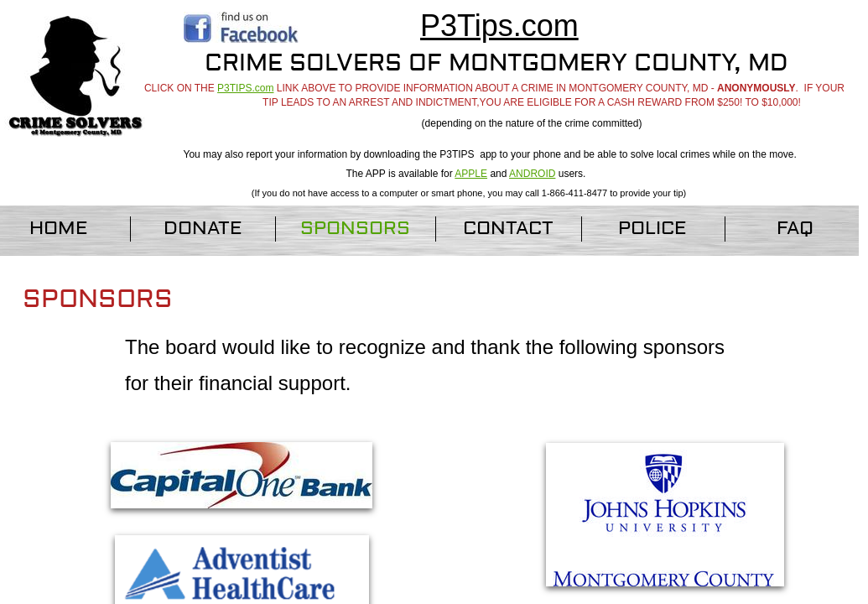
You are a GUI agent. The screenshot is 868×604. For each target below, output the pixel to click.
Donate (203, 228)
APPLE (471, 174)
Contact (508, 228)
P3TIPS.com (245, 88)
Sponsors (355, 228)
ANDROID (532, 174)
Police (652, 228)
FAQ (795, 228)
